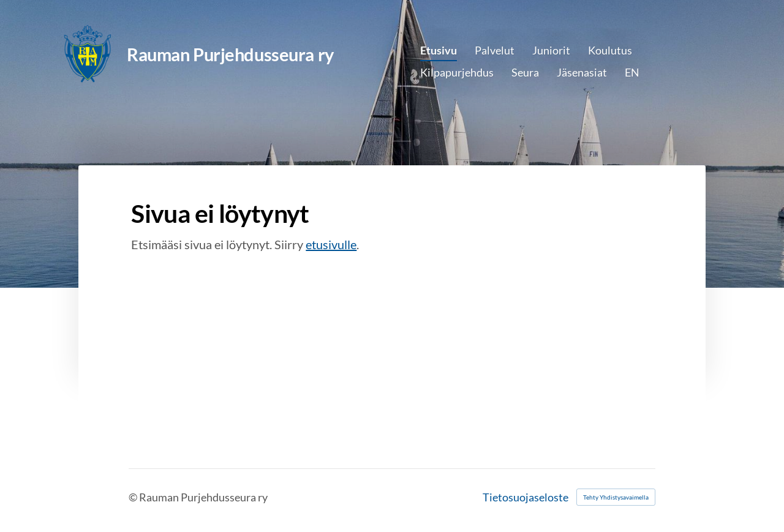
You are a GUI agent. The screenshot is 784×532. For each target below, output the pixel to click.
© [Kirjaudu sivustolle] (134, 497)
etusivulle (331, 244)
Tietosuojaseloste (526, 497)
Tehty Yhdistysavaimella (616, 497)
